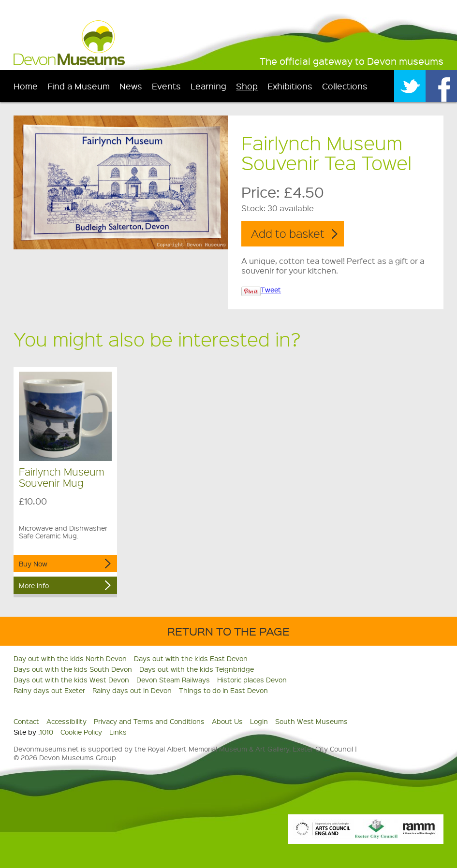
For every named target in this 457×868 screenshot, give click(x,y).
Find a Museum (79, 86)
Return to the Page (228, 631)
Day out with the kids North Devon (70, 658)
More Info (34, 585)
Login (259, 721)
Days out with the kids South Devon (73, 669)
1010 (46, 732)
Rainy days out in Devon (132, 690)
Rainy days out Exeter (49, 690)
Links (118, 732)
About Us (227, 721)
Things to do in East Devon (223, 690)
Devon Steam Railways (173, 680)
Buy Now (33, 564)
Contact (26, 721)
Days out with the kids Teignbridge (197, 669)
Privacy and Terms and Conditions (149, 721)
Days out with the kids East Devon (191, 658)
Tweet (271, 289)
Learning (208, 86)
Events (166, 86)
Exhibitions (290, 86)
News (131, 86)
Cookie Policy (81, 732)
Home (26, 86)
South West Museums (311, 721)
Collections (345, 86)
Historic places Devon (252, 680)
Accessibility (66, 721)
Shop (247, 86)
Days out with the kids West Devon (71, 680)
